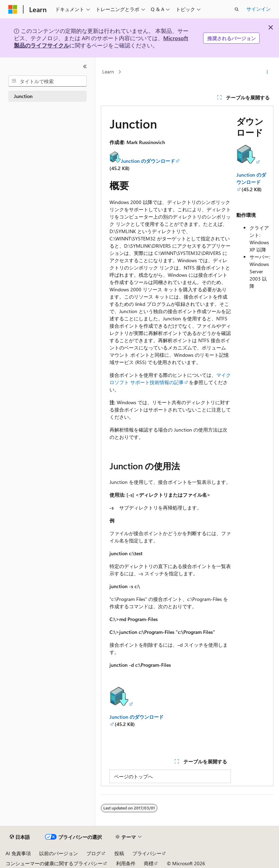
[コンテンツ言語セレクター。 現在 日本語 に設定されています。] (20, 837)
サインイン (259, 9)
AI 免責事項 (18, 853)
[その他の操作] (267, 72)
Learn (108, 72)
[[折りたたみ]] (85, 67)
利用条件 (126, 863)
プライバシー (147, 853)
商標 (149, 863)
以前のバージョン (59, 853)
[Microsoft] (13, 9)
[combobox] (47, 81)
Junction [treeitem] (23, 96)
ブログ (94, 853)
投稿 (119, 853)
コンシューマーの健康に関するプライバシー (54, 863)
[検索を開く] (237, 9)
